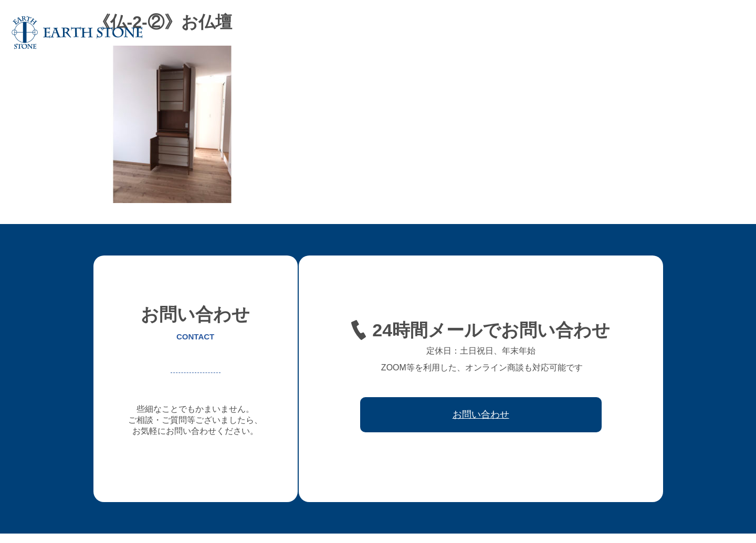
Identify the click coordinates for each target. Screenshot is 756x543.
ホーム (293, 33)
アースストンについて (354, 33)
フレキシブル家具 (489, 33)
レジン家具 (550, 33)
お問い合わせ (716, 33)
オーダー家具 (425, 33)
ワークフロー (603, 33)
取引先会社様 (659, 33)
